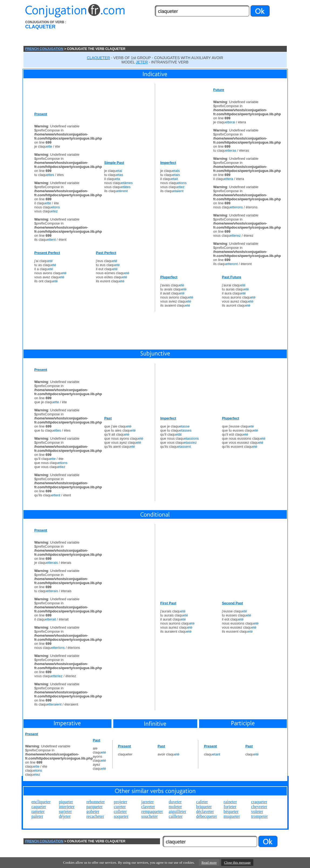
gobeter (93, 811)
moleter (175, 807)
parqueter (94, 807)
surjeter (65, 811)
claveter (148, 807)
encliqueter (41, 802)
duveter (175, 802)
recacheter (95, 816)
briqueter (204, 807)
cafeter (202, 802)
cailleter (176, 816)
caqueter (39, 807)
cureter (120, 807)
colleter (120, 811)
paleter (38, 816)
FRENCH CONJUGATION (44, 49)
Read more (209, 862)
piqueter (66, 802)
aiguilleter (177, 811)
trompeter (260, 816)
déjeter (65, 816)
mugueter (232, 816)
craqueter (259, 802)
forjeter (230, 807)
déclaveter (205, 811)
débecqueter (207, 816)
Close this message (237, 862)
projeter (121, 802)
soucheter (150, 816)
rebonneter (96, 802)
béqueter (231, 811)
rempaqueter (152, 811)
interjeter (67, 807)
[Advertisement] (186, 33)
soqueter (121, 816)
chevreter (259, 807)
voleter (257, 811)
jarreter (148, 802)
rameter (38, 811)
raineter (230, 802)
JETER (142, 62)
